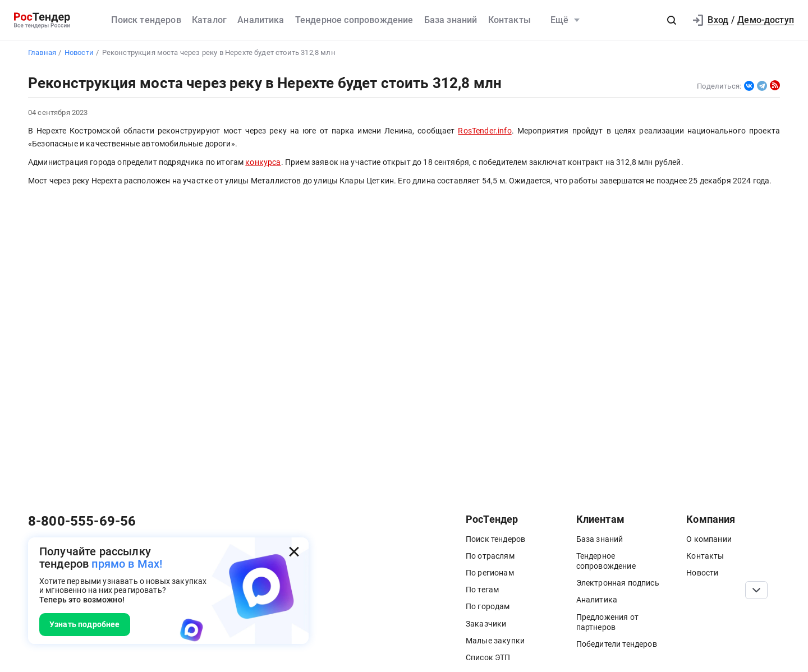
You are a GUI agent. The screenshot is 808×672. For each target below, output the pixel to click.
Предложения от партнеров (607, 622)
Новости (702, 573)
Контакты (509, 20)
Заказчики (486, 624)
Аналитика (261, 20)
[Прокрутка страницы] (756, 590)
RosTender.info (485, 131)
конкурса (263, 162)
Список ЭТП (488, 657)
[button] (672, 20)
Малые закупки (495, 641)
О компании (709, 539)
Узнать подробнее (85, 624)
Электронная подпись (618, 583)
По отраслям (490, 556)
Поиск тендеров (146, 20)
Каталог (209, 20)
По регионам (490, 573)
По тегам (482, 590)
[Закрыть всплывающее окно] (294, 552)
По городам (488, 606)
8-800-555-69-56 (82, 521)
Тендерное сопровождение (354, 20)
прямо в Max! (127, 564)
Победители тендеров (617, 644)
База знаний (451, 20)
